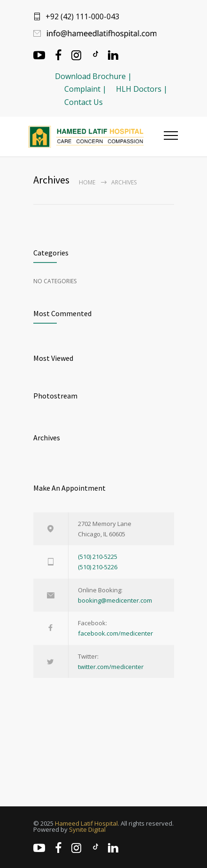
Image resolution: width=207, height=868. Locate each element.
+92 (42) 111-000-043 (82, 16)
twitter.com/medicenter (111, 667)
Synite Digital (87, 829)
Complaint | (85, 89)
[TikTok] (95, 54)
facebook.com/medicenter (115, 633)
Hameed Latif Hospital (86, 823)
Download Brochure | (93, 76)
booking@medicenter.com (115, 600)
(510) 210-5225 (98, 557)
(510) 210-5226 (98, 567)
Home (87, 182)
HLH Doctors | (142, 89)
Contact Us (84, 102)
